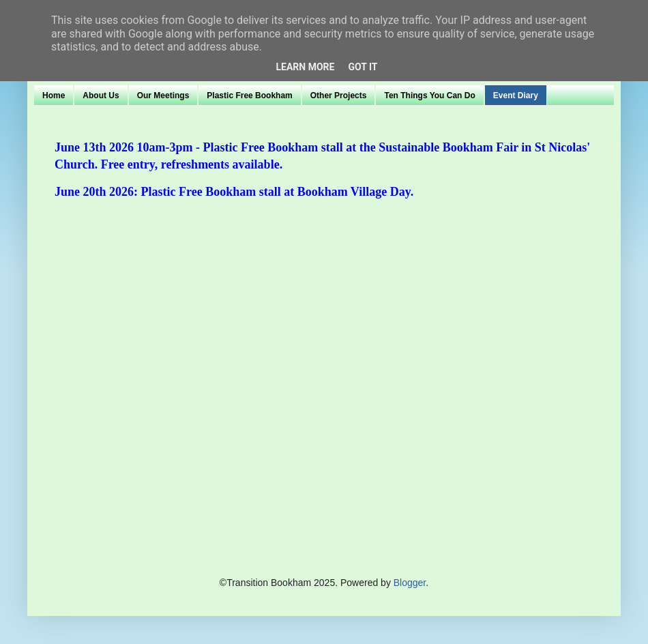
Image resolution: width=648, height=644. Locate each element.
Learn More (305, 67)
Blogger (410, 583)
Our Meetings (163, 96)
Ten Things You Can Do (429, 96)
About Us (101, 96)
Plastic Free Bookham (249, 96)
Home (54, 96)
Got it (363, 67)
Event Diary (516, 96)
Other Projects (339, 96)
